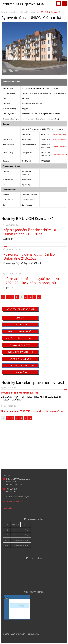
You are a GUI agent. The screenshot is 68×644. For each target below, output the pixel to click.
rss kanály (7, 508)
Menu (58, 4)
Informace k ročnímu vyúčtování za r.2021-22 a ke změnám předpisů (31, 281)
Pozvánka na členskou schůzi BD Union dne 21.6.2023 (29, 256)
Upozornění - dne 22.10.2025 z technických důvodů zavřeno (32, 411)
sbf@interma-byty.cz (60, 134)
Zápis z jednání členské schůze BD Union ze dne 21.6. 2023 (30, 232)
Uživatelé (24, 12)
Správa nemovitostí (10, 12)
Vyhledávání (64, 4)
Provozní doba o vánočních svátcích (20, 393)
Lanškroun (34, 12)
